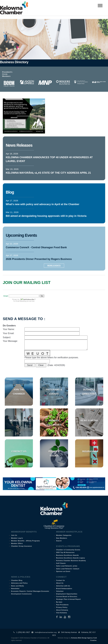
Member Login (19, 421)
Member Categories (64, 535)
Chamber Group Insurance (22, 546)
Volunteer (60, 591)
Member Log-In (17, 538)
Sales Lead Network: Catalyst (68, 569)
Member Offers (17, 543)
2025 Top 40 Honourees (65, 552)
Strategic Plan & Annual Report (68, 599)
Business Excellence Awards (67, 555)
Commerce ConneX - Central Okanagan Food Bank (36, 247)
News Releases (19, 145)
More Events (54, 266)
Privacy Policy (62, 607)
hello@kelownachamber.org (46, 632)
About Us (60, 583)
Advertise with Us (63, 586)
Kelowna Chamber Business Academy (71, 561)
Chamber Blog (17, 580)
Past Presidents (62, 605)
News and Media (18, 586)
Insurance (89, 451)
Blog (10, 192)
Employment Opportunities (67, 594)
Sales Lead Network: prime (67, 566)
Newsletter (15, 589)
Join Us (14, 535)
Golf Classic (61, 563)
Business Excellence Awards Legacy (71, 558)
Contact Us (19, 451)
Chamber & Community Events (68, 550)
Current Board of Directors (67, 597)
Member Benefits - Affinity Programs (25, 541)
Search (59, 541)
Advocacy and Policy (19, 583)
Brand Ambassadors (64, 589)
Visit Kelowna (62, 613)
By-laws (59, 602)
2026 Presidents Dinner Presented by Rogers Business (39, 259)
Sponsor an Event (63, 571)
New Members (62, 538)
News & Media (89, 421)
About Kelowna (62, 610)
